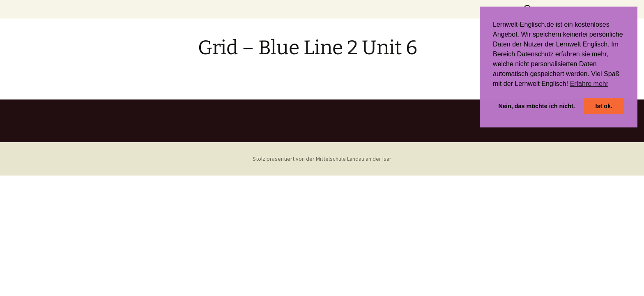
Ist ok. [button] (604, 106)
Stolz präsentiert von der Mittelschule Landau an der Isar (322, 159)
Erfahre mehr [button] (589, 84)
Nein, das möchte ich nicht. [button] (537, 106)
